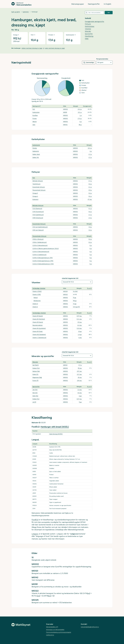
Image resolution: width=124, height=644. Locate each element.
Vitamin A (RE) (37, 294)
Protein (35, 118)
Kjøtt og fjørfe (16, 12)
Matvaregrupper (78, 4)
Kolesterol (35, 199)
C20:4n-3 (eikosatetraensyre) (41, 252)
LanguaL (35, 534)
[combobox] (94, 13)
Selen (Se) (35, 396)
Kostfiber (35, 115)
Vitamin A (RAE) (37, 291)
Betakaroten (37, 301)
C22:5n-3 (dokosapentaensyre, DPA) (43, 261)
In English (107, 4)
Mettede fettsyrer (38, 181)
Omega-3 (35, 193)
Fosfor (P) (35, 381)
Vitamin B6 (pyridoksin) (39, 328)
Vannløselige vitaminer (39, 313)
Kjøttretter (26, 12)
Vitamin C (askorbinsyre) (39, 338)
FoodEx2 (35, 520)
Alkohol (35, 122)
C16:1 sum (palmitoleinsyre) (40, 227)
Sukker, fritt (36, 157)
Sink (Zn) (35, 393)
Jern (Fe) (35, 390)
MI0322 (65, 294)
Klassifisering (89, 36)
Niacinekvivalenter (38, 325)
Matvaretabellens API (52, 627)
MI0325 (65, 291)
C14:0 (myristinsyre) (38, 212)
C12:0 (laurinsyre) (37, 209)
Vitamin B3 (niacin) (38, 322)
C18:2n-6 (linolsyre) (38, 239)
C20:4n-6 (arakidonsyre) (39, 255)
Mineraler (88, 31)
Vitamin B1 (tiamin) (38, 316)
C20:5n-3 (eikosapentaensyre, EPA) (43, 258)
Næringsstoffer (94, 4)
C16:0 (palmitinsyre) (38, 215)
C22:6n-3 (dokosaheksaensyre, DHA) (43, 264)
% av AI (89, 288)
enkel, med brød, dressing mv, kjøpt (55, 48)
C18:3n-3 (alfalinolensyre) (40, 242)
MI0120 (65, 365)
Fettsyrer (88, 24)
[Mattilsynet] (21, 625)
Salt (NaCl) (36, 365)
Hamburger (35, 12)
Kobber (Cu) (36, 399)
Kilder (87, 39)
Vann (34, 125)
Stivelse (35, 148)
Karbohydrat (36, 112)
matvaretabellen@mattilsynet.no (90, 627)
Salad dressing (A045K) (56, 434)
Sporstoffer (89, 34)
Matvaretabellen (24, 5)
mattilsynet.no (50, 635)
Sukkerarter (36, 151)
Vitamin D (35, 304)
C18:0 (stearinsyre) (38, 218)
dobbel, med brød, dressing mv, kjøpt (32, 48)
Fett (34, 109)
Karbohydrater (90, 26)
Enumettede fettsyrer (39, 187)
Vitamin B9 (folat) (37, 331)
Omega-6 (35, 196)
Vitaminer (88, 29)
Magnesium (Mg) (37, 377)
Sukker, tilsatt (36, 154)
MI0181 (65, 112)
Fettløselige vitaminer (39, 288)
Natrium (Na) (36, 371)
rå (44, 48)
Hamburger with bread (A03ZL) (55, 427)
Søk (109, 13)
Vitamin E (35, 307)
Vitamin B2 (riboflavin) (39, 319)
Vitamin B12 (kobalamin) (39, 334)
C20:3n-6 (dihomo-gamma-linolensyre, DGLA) (46, 248)
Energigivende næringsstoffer (95, 22)
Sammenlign (89, 63)
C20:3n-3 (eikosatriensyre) (40, 245)
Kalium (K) (35, 374)
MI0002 (65, 109)
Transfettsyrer (36, 184)
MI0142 (65, 125)
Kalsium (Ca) (36, 368)
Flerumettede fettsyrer (39, 190)
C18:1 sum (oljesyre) (38, 230)
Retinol (36, 298)
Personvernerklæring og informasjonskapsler (59, 632)
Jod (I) (34, 402)
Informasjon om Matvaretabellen (55, 630)
